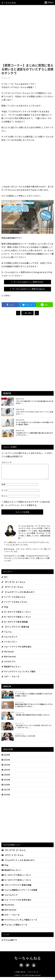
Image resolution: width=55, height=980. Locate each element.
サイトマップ (34, 975)
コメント (6, 462)
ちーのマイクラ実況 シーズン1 (16, 615)
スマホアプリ (8, 665)
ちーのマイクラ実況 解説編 (14, 625)
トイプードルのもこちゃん (14, 605)
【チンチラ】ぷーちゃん (13, 585)
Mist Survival (9, 660)
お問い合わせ (21, 975)
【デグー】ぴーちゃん (12, 590)
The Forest (8, 655)
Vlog (5, 610)
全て (5, 580)
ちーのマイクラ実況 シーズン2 (16, 620)
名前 (3, 487)
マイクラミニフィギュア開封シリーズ (19, 923)
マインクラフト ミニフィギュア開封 (18, 674)
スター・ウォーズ (10, 679)
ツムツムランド (9, 640)
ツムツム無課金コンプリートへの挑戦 (19, 893)
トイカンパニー (9, 645)
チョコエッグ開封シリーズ (14, 928)
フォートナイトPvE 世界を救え (16, 903)
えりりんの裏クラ (9, 943)
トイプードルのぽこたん (13, 600)
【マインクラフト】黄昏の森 (15, 630)
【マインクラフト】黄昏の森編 (16, 888)
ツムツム (7, 635)
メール (4, 493)
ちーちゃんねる (9, 3)
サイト (4, 499)
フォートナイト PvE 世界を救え (16, 650)
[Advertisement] (27, 34)
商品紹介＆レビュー (11, 669)
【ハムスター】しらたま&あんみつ (18, 595)
